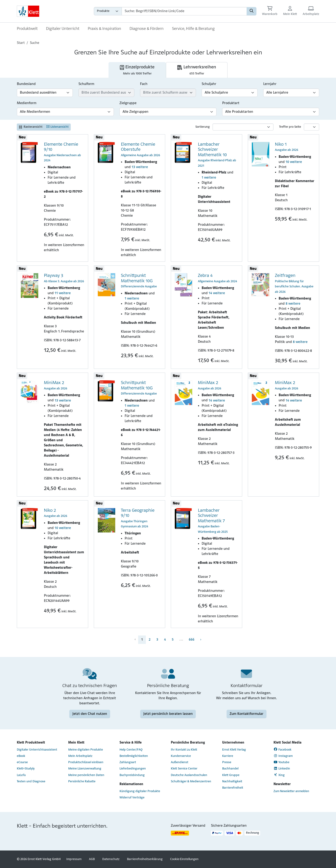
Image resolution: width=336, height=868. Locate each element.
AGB (92, 859)
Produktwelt (27, 29)
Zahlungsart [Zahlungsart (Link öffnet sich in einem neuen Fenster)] (128, 762)
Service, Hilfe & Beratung (193, 29)
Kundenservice (181, 756)
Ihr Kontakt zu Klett (184, 750)
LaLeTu (21, 775)
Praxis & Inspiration (104, 29)
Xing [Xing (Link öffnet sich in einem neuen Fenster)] (279, 775)
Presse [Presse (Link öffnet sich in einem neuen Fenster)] (227, 762)
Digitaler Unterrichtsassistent (37, 750)
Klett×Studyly (26, 769)
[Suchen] (252, 11)
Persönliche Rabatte (82, 782)
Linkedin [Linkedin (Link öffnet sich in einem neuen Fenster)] (282, 769)
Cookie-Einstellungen (184, 859)
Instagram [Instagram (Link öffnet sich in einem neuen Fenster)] (283, 756)
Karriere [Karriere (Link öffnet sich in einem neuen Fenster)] (228, 756)
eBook (21, 756)
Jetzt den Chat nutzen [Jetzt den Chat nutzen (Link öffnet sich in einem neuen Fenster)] (90, 714)
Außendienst (180, 762)
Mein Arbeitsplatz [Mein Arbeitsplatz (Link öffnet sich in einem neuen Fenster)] (80, 756)
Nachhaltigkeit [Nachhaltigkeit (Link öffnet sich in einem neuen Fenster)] (232, 782)
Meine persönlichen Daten (86, 775)
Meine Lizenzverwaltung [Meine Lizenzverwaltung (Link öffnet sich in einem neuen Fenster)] (85, 769)
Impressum (74, 859)
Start (21, 43)
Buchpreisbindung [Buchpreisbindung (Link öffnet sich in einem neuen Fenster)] (132, 775)
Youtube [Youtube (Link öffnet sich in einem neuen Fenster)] (281, 762)
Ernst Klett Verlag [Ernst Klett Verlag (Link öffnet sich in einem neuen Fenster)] (234, 750)
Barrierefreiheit (233, 788)
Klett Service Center (184, 769)
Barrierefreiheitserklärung (145, 859)
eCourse (22, 762)
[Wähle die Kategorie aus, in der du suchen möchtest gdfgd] (108, 11)
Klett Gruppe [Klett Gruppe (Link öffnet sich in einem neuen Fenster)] (231, 775)
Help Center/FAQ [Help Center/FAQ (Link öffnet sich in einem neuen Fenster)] (131, 750)
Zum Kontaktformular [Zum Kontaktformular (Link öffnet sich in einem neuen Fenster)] (247, 714)
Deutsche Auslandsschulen (189, 775)
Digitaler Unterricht (63, 29)
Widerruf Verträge (132, 798)
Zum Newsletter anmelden (291, 791)
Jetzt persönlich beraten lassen (168, 714)
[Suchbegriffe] (184, 11)
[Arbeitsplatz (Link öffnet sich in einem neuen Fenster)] (311, 11)
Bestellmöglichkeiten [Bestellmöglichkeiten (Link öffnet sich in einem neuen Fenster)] (134, 756)
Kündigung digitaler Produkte (140, 791)
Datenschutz (111, 859)
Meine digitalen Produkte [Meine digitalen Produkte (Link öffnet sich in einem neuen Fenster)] (86, 750)
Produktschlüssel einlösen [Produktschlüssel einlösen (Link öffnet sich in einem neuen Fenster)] (86, 762)
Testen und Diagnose (31, 782)
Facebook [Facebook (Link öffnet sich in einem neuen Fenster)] (282, 749)
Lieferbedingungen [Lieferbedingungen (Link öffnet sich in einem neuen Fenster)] (133, 769)
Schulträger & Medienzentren (191, 782)
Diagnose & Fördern (147, 29)
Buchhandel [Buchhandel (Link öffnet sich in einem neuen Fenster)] (230, 769)
